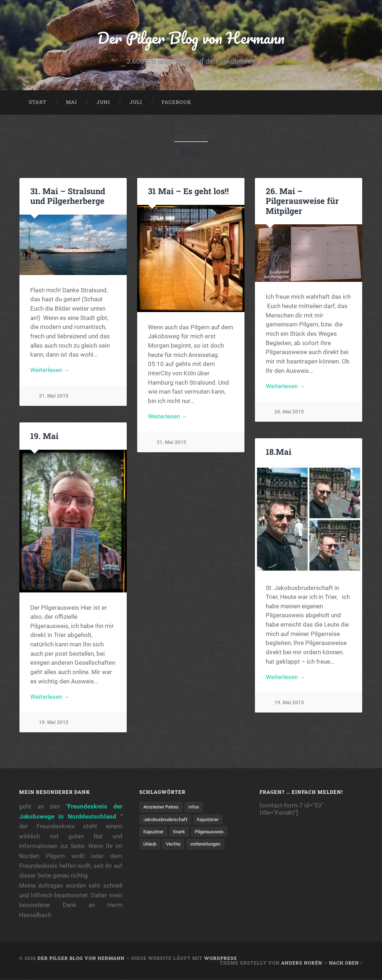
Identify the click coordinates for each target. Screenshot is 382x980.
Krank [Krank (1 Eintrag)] (182, 833)
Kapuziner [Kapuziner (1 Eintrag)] (155, 833)
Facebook (176, 103)
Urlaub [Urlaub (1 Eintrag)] (151, 845)
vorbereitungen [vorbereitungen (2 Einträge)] (210, 845)
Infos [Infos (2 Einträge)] (198, 807)
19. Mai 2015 (54, 723)
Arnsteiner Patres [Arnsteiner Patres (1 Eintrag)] (163, 807)
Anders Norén (302, 963)
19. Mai (44, 436)
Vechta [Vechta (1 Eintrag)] (176, 845)
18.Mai (278, 452)
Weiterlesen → (50, 371)
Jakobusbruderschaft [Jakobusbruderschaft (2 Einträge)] (168, 820)
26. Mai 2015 (289, 413)
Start (38, 103)
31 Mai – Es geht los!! (188, 192)
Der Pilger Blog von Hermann (191, 38)
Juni (103, 103)
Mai (71, 103)
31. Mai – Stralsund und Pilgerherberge (68, 196)
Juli (136, 103)
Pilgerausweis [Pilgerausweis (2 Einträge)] (214, 833)
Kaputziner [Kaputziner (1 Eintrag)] (214, 820)
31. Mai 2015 (54, 397)
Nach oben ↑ (346, 963)
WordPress (221, 959)
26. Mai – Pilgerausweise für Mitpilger (302, 201)
